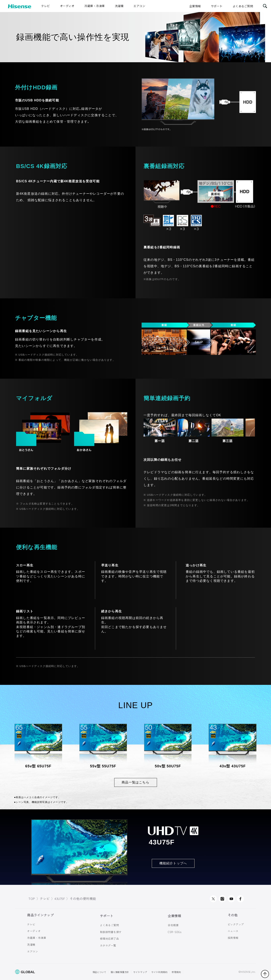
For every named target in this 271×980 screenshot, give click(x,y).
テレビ (46, 6)
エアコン (139, 6)
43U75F (60, 898)
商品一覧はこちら (135, 782)
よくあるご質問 (243, 6)
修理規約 (176, 972)
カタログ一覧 (108, 945)
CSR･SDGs (175, 932)
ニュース (233, 931)
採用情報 (233, 938)
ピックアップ (236, 924)
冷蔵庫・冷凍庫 (95, 6)
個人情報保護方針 (120, 972)
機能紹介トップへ (173, 863)
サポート (217, 6)
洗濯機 (119, 6)
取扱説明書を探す (111, 932)
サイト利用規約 (159, 972)
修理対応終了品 (110, 939)
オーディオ (67, 6)
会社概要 (173, 925)
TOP (32, 898)
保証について (99, 972)
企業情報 (195, 6)
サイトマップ (140, 972)
